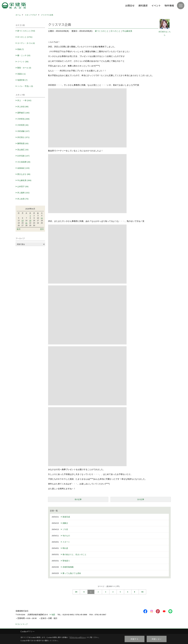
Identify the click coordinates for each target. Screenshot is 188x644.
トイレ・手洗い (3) (25, 86)
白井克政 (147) (23, 156)
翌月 (42, 229)
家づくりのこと (102, 31)
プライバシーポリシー (78, 637)
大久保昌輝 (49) (24, 162)
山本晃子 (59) (23, 186)
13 (23, 220)
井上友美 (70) (23, 199)
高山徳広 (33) (23, 150)
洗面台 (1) (21, 74)
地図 (53, 615)
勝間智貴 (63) (23, 143)
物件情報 (169, 5)
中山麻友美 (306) (24, 180)
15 (30, 220)
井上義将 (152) (23, 193)
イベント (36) (23, 62)
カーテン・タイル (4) (26, 43)
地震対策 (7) (22, 80)
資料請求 (143, 5)
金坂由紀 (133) (23, 168)
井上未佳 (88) (23, 107)
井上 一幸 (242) (24, 100)
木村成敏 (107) (23, 131)
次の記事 (141, 499)
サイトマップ (22, 624)
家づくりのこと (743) (26, 31)
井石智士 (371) (23, 137)
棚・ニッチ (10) (24, 55)
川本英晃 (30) (23, 125)
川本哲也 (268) (23, 119)
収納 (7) (21, 49)
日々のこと (116, 31)
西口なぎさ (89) (24, 174)
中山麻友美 (127, 31)
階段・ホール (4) (24, 68)
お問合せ (130, 5)
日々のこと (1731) (25, 37)
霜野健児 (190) (23, 113)
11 (42, 218)
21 (26, 223)
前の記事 (78, 499)
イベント (156, 5)
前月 (19, 229)
